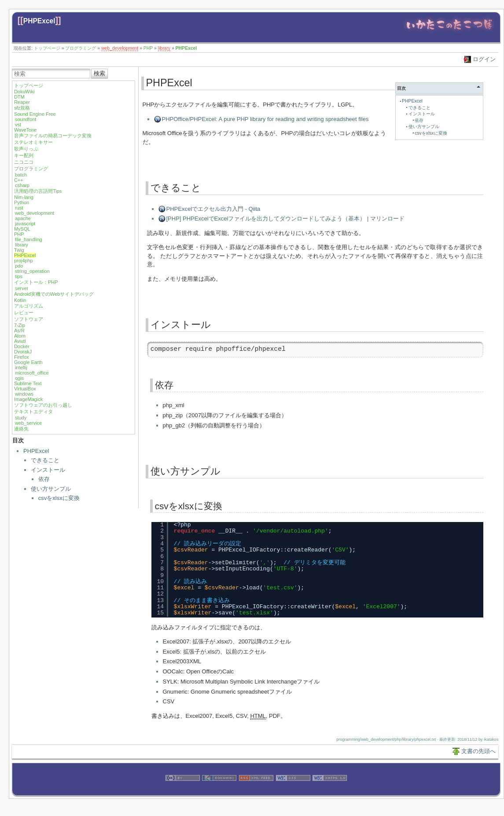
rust (19, 208)
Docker (22, 346)
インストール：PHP (36, 282)
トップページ (47, 48)
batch (21, 175)
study (21, 418)
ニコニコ (24, 162)
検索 (99, 73)
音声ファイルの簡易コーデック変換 (53, 136)
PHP (148, 48)
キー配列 (24, 155)
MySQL (22, 229)
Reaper (22, 102)
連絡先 (21, 429)
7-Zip (20, 325)
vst (18, 125)
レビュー (24, 312)
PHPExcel (39, 21)
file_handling (29, 239)
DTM (19, 97)
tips (19, 276)
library (164, 48)
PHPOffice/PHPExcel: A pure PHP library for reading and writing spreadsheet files (265, 119)
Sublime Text (28, 383)
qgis (19, 378)
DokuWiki (24, 92)
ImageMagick (28, 399)
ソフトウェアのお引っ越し (43, 405)
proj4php (24, 261)
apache (23, 218)
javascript (25, 224)
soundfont (26, 119)
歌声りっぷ (26, 149)
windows (24, 394)
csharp (22, 185)
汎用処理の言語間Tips (38, 191)
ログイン (484, 59)
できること (45, 460)
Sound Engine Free (35, 114)
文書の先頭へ (478, 751)
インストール (48, 470)
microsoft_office (32, 373)
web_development (120, 48)
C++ (19, 180)
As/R (19, 331)
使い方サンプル (51, 489)
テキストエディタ (33, 412)
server (22, 288)
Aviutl (20, 341)
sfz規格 (22, 108)
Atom (20, 336)
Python (22, 202)
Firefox (22, 357)
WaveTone (26, 130)
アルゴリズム (29, 306)
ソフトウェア (29, 319)
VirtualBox (25, 389)
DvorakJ (23, 352)
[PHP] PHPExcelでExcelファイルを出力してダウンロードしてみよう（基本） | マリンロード (285, 219)
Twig (19, 250)
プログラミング (81, 48)
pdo (19, 266)
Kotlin (20, 300)
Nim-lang (24, 197)
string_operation (32, 271)
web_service (28, 423)
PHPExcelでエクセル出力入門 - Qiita (213, 209)
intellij (21, 368)
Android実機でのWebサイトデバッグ (54, 294)
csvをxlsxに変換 (59, 498)
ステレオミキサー (33, 142)
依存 (44, 479)
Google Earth (28, 362)
